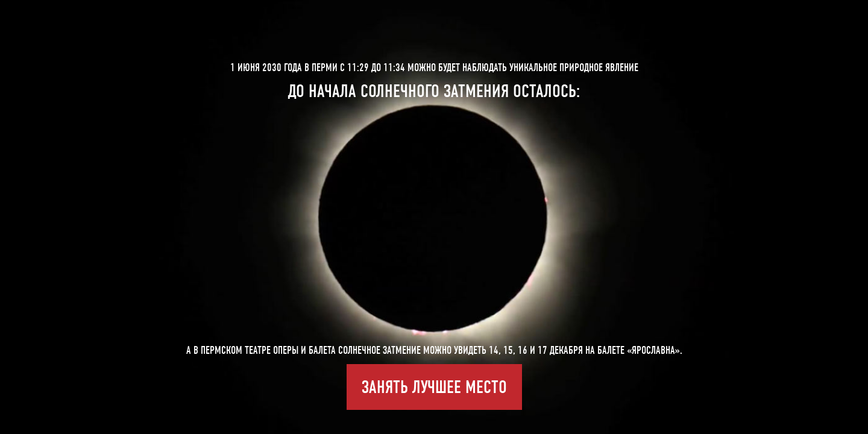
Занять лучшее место (434, 387)
